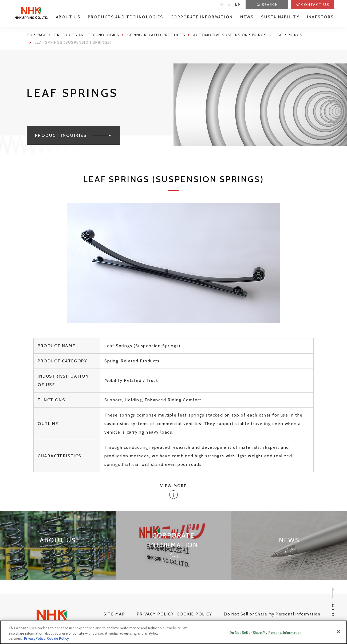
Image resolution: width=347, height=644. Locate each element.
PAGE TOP (333, 603)
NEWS (247, 17)
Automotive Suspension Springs (230, 35)
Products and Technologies (87, 35)
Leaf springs (289, 35)
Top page (37, 35)
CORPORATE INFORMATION (202, 17)
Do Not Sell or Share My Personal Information (272, 614)
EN (238, 4)
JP (222, 4)
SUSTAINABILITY (280, 17)
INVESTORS (320, 17)
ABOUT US (68, 17)
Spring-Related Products (156, 35)
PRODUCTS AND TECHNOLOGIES (125, 17)
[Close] (338, 633)
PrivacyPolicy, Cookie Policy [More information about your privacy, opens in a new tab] (46, 640)
